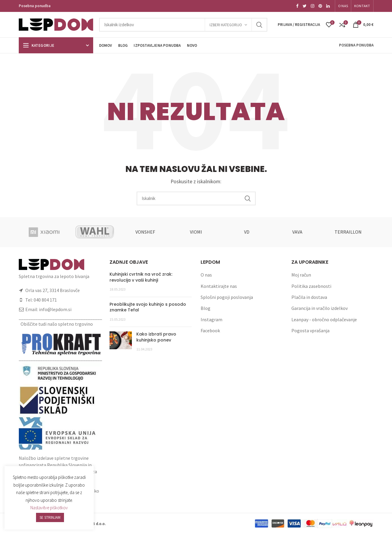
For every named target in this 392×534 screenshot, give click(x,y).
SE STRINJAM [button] (50, 517)
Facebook (210, 330)
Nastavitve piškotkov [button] (49, 508)
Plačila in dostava (309, 297)
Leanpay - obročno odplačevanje (324, 319)
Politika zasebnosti (311, 286)
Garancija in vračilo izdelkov (320, 308)
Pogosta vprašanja (310, 330)
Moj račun (301, 275)
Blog (206, 308)
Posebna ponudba (35, 6)
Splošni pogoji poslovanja (227, 297)
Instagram (211, 319)
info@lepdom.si (55, 309)
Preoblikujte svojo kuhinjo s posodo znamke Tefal (148, 307)
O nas (206, 275)
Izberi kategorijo (226, 25)
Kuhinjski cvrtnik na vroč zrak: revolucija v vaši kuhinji (141, 277)
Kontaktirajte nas (219, 286)
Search (259, 25)
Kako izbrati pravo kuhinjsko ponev (156, 337)
